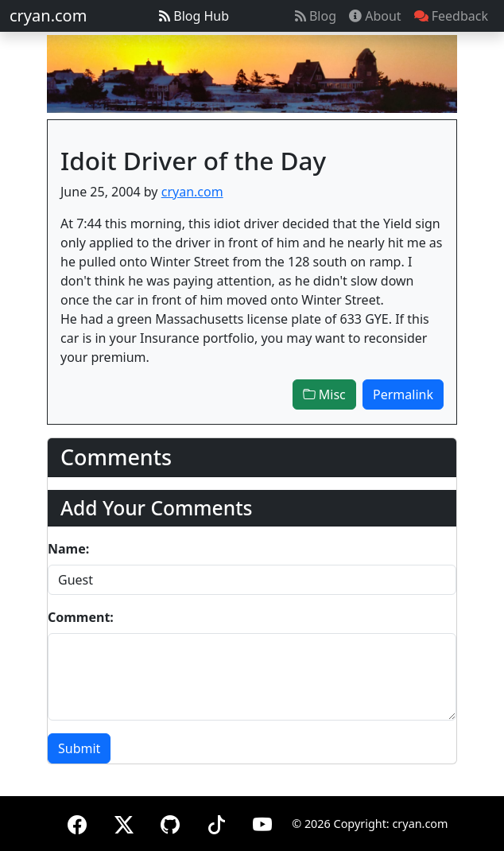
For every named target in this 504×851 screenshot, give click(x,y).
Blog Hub (194, 16)
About (375, 16)
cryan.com (48, 16)
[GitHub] (170, 822)
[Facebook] (77, 822)
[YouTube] (262, 822)
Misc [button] (324, 394)
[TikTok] (216, 822)
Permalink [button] (403, 394)
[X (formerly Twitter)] (124, 822)
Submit (79, 748)
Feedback (451, 16)
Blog (316, 16)
